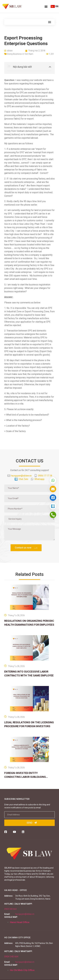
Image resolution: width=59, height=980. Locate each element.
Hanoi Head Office (20, 922)
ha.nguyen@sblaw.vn (25, 914)
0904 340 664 (10, 909)
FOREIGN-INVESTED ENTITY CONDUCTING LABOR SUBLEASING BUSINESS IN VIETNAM (25, 777)
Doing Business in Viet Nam (20, 54)
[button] (46, 6)
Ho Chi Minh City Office (22, 970)
